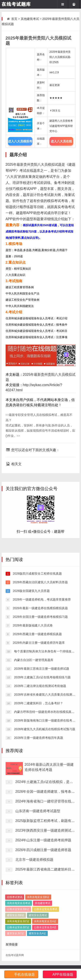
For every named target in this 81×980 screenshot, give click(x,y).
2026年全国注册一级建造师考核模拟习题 (40, 715)
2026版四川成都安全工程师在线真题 (37, 672)
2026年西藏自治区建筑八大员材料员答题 (40, 681)
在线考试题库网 (15, 955)
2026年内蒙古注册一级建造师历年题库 (38, 741)
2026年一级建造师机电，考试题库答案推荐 (41, 698)
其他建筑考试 (30, 19)
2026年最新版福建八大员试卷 (32, 724)
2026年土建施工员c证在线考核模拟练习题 (42, 776)
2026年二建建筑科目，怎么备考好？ (38, 802)
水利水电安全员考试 (19, 936)
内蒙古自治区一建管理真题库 (33, 759)
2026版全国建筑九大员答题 (31, 689)
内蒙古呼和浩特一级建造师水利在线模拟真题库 (45, 810)
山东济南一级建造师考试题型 (38, 880)
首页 (14, 19)
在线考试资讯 (15, 930)
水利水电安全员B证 (38, 930)
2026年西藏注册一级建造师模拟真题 (37, 733)
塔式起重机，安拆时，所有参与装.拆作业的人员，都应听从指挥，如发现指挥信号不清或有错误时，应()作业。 (40, 431)
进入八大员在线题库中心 (61, 143)
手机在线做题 (24, 974)
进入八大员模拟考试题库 (20, 143)
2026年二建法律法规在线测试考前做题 (40, 784)
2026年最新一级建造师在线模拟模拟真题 (40, 707)
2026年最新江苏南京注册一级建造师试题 (41, 767)
